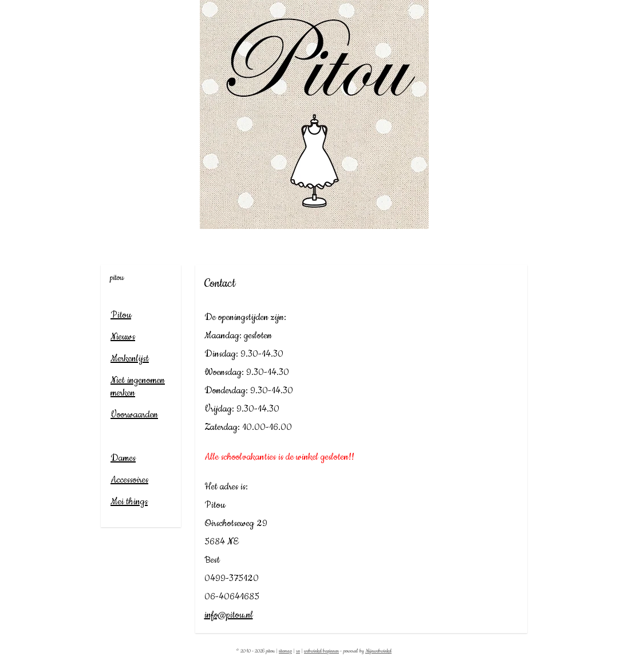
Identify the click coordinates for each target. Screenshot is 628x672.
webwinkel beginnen (321, 651)
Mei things (129, 501)
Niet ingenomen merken (138, 386)
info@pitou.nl (229, 615)
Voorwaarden (134, 414)
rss (298, 651)
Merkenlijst (130, 358)
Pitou (121, 315)
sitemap (285, 651)
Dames (123, 458)
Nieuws (123, 337)
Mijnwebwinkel (378, 651)
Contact (124, 436)
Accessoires (129, 480)
